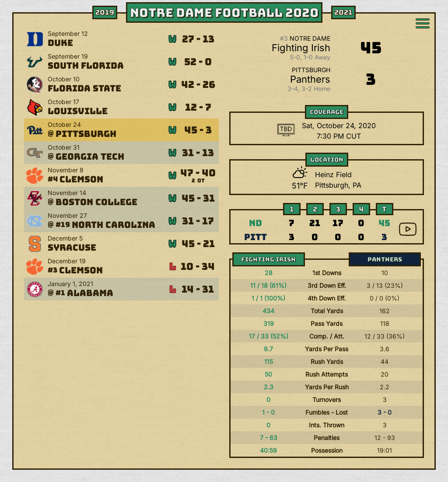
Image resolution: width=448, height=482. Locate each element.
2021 (343, 12)
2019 (105, 12)
